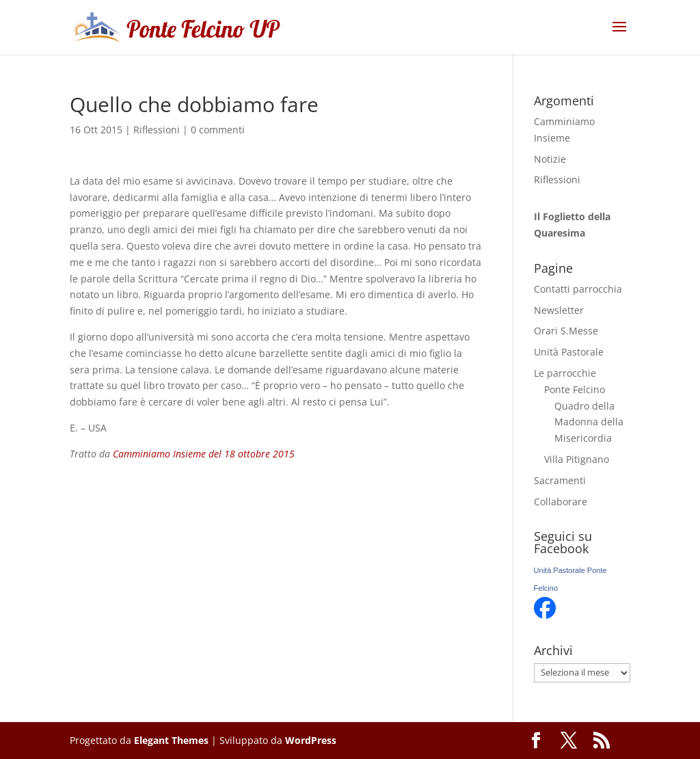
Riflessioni (157, 130)
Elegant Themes (171, 740)
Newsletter (559, 310)
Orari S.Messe (566, 331)
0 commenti (218, 130)
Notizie (550, 159)
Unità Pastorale (569, 352)
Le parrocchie (565, 373)
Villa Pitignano (577, 459)
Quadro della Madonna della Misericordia (589, 422)
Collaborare (561, 502)
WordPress (311, 740)
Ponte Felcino (575, 389)
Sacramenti (560, 480)
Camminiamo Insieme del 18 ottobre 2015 (204, 454)
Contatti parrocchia (578, 289)
